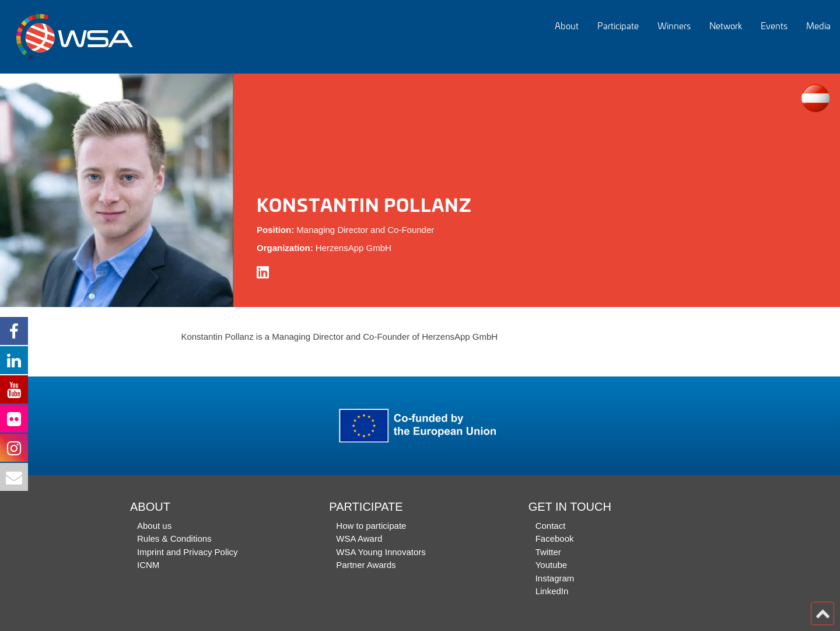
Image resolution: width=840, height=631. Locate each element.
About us (154, 526)
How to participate (371, 526)
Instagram (555, 578)
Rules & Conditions (174, 538)
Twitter (548, 552)
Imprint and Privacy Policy (188, 552)
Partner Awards (366, 565)
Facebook (555, 538)
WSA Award (359, 538)
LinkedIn (552, 591)
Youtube (552, 565)
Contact (551, 526)
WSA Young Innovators (381, 552)
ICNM (148, 565)
